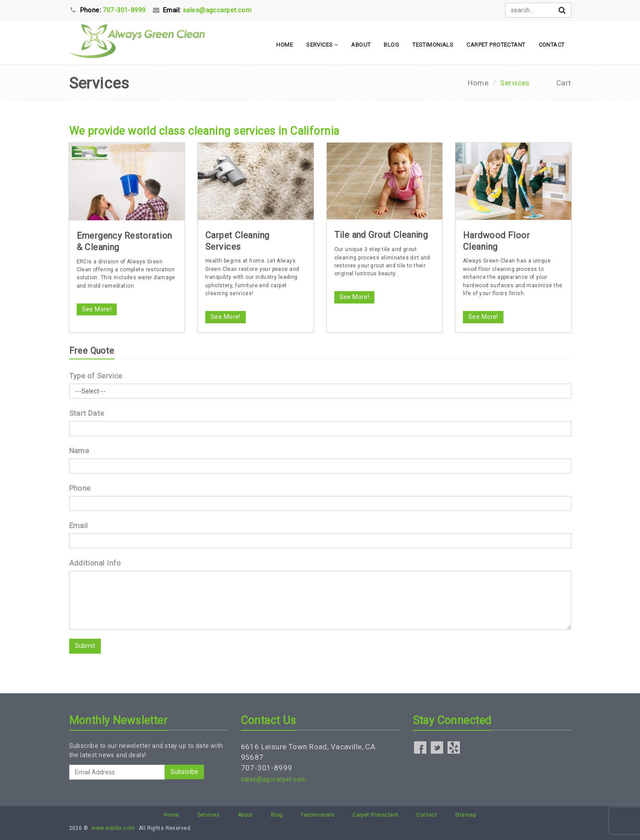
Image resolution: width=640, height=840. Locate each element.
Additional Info (95, 563)
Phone (80, 488)
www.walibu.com (113, 828)
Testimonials (433, 45)
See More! (97, 309)
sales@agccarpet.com (274, 779)
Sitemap (466, 815)
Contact (552, 45)
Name (79, 451)
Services (322, 45)
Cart (564, 83)
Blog (391, 45)
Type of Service (96, 376)
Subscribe (184, 772)
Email (79, 525)
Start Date (87, 413)
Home (285, 45)
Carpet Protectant (496, 45)
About (361, 45)
